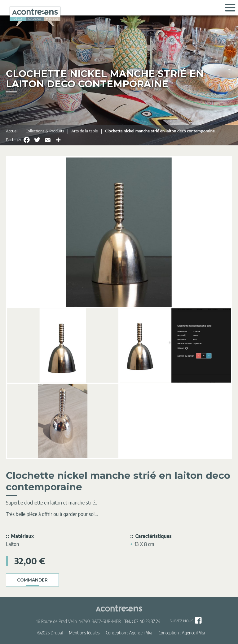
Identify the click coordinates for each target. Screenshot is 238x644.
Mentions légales (84, 633)
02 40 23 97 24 (147, 621)
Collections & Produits (45, 131)
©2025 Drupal (50, 633)
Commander (32, 580)
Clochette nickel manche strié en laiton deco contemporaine (160, 131)
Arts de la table (84, 131)
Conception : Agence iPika (129, 633)
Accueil (12, 131)
